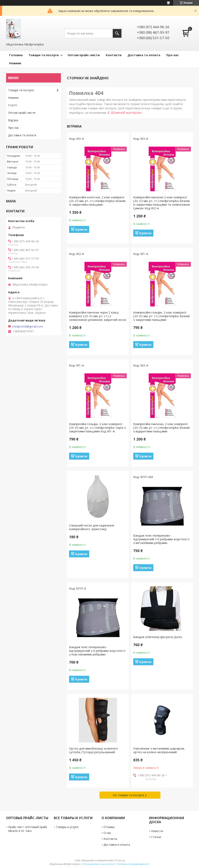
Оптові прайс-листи (84, 55)
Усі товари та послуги (128, 795)
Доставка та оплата (144, 55)
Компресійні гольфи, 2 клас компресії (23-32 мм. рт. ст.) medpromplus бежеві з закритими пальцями (161, 316)
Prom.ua (120, 860)
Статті (13, 105)
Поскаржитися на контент (99, 864)
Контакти (114, 55)
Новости (157, 831)
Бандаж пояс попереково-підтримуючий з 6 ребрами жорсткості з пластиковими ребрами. (97, 651)
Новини (15, 63)
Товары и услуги (67, 827)
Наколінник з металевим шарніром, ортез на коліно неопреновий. (159, 750)
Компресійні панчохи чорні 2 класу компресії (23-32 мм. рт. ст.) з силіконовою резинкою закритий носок (98, 316)
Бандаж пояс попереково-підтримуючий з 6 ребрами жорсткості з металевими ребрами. (161, 539)
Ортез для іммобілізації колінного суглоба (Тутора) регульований (94, 750)
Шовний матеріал (126, 112)
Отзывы (109, 827)
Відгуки (13, 120)
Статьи (156, 837)
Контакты (110, 839)
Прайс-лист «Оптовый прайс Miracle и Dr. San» (28, 829)
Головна (16, 55)
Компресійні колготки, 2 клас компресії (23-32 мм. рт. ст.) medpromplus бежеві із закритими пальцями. (97, 201)
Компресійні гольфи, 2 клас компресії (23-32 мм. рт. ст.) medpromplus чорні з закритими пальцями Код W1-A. (97, 428)
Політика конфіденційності (133, 864)
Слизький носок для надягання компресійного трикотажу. (92, 527)
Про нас (173, 55)
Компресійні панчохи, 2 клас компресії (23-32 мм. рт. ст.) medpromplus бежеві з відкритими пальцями (161, 428)
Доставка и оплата (117, 845)
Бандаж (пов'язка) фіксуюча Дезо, (158, 637)
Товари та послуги (44, 55)
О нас (107, 833)
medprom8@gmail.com (28, 327)
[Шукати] (117, 33)
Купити (81, 229)
